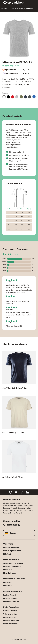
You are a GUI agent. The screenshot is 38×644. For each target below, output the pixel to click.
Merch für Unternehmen (12, 567)
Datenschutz (8, 586)
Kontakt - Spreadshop (11, 548)
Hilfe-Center (8, 554)
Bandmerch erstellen (11, 624)
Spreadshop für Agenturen (13, 563)
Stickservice (8, 570)
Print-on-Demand (10, 595)
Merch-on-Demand (10, 598)
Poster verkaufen (10, 617)
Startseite (4, 9)
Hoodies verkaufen (10, 611)
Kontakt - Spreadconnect (12, 551)
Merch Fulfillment (10, 573)
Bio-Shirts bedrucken (11, 621)
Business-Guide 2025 (11, 601)
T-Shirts (14, 9)
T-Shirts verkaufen (10, 614)
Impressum (7, 582)
